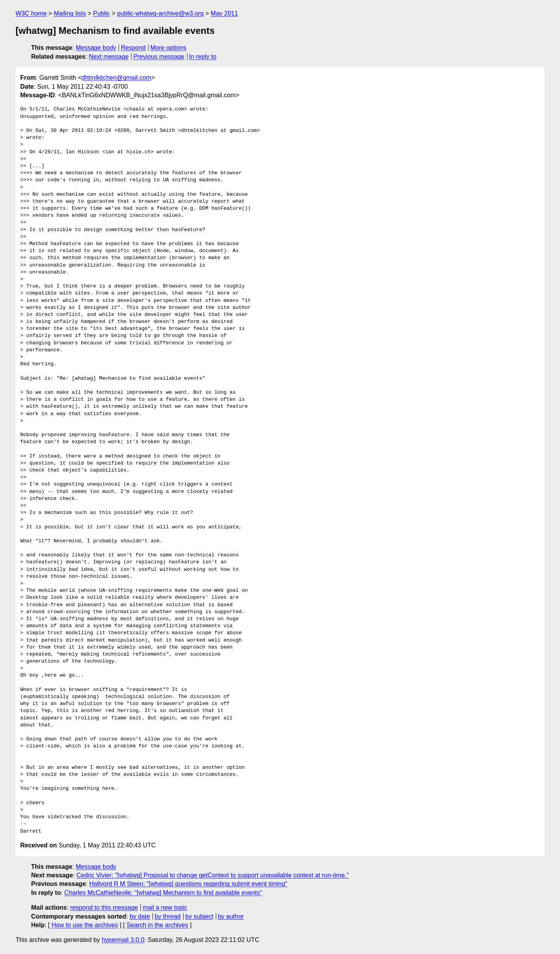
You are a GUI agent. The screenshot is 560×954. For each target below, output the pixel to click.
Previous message (159, 57)
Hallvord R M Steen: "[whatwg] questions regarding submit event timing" (188, 884)
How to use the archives (85, 925)
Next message (109, 57)
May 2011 (224, 13)
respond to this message (104, 908)
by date (140, 916)
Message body (96, 48)
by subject (199, 916)
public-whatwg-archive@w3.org (160, 13)
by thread (168, 916)
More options (169, 48)
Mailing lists (70, 13)
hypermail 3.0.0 (123, 940)
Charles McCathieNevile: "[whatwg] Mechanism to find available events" (163, 893)
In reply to (203, 57)
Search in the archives (157, 925)
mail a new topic (165, 908)
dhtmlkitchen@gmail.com (116, 78)
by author (231, 916)
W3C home (31, 13)
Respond (133, 48)
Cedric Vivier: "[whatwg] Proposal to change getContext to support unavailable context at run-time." (213, 875)
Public (101, 13)
